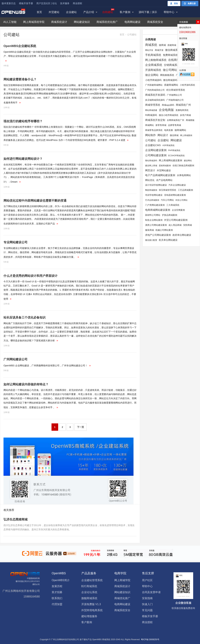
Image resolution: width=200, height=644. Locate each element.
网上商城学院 (122, 580)
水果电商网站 (184, 175)
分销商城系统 (172, 65)
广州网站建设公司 (15, 359)
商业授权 (77, 3)
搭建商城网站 (171, 85)
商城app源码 (168, 105)
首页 (39, 12)
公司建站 (150, 140)
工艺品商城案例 (185, 190)
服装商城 (149, 230)
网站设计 (163, 135)
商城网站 (149, 125)
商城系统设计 (59, 22)
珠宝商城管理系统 (167, 190)
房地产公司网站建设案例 (158, 235)
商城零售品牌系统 (154, 130)
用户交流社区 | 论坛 (47, 3)
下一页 (80, 427)
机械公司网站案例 (164, 230)
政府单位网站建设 (182, 235)
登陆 (174, 4)
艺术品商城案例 (152, 200)
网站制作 (150, 135)
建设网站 (188, 161)
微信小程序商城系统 (169, 115)
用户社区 (147, 580)
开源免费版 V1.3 (91, 604)
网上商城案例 (186, 135)
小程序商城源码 (153, 80)
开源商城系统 (153, 70)
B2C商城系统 (89, 586)
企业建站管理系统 (92, 580)
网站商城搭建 (151, 110)
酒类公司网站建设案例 (156, 225)
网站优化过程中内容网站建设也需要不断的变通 (35, 201)
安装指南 (147, 598)
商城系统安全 (155, 22)
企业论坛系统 (89, 592)
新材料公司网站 (153, 215)
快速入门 (147, 604)
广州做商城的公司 (175, 100)
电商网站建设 (132, 22)
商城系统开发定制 (155, 120)
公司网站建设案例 (156, 155)
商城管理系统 (153, 105)
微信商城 (174, 135)
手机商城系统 (153, 55)
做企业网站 (152, 75)
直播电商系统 (182, 110)
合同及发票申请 (151, 592)
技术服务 (65, 3)
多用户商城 (185, 115)
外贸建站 (54, 12)
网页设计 (150, 170)
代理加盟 (57, 604)
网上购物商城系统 (156, 60)
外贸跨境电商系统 (92, 610)
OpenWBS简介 (61, 580)
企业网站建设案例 (156, 150)
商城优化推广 (122, 598)
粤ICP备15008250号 (150, 639)
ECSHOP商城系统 (176, 156)
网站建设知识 (82, 22)
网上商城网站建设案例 (170, 160)
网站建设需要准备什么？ (20, 79)
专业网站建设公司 (15, 242)
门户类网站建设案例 (155, 205)
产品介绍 (89, 12)
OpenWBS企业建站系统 (20, 46)
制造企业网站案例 (154, 220)
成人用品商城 (175, 225)
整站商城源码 (151, 161)
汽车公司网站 (167, 200)
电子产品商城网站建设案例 (160, 175)
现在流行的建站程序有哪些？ (23, 121)
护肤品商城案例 (170, 215)
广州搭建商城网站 (154, 85)
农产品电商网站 (164, 180)
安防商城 (187, 225)
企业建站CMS (153, 145)
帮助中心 (169, 12)
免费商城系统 (170, 55)
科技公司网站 (181, 200)
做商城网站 (180, 130)
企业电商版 (166, 110)
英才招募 (57, 592)
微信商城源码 (170, 80)
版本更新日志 (9, 3)
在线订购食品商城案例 (183, 166)
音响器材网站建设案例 (175, 195)
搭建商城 (172, 45)
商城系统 (151, 45)
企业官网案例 (178, 210)
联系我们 (57, 598)
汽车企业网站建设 (177, 185)
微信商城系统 (173, 50)
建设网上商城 (151, 166)
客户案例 (125, 12)
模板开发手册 (26, 3)
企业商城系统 (154, 65)
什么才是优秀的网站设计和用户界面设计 (30, 276)
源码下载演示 (148, 12)
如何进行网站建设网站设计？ (23, 159)
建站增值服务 (89, 616)
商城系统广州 (183, 105)
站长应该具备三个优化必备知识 (24, 317)
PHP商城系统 (174, 150)
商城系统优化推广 (107, 22)
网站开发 (149, 50)
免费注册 (190, 4)
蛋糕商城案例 (165, 166)
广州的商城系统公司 (155, 90)
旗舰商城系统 (89, 598)
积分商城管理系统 (176, 90)
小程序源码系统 (187, 85)
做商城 (162, 45)
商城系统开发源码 (155, 95)
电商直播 (168, 130)
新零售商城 (161, 125)
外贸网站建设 (164, 170)
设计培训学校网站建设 (156, 185)
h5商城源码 (151, 115)
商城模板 (190, 120)
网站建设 (176, 140)
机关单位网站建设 (168, 240)
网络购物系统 (167, 75)
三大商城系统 (173, 205)
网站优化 (150, 180)
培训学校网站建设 (154, 195)
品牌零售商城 (174, 125)
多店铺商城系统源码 (155, 100)
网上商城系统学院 (34, 22)
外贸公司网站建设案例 (176, 220)
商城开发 (159, 50)
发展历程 (57, 586)
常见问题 (147, 610)
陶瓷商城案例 (151, 190)
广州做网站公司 (174, 95)
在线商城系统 (177, 60)
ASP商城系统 (168, 145)
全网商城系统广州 (175, 120)
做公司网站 (170, 70)
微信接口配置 (151, 240)
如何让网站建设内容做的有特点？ (26, 384)
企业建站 (71, 12)
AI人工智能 (10, 22)
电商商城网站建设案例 (158, 210)
